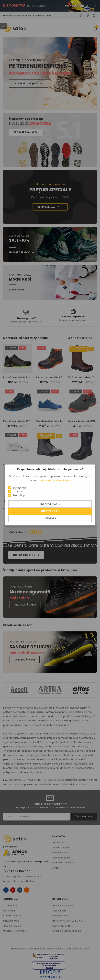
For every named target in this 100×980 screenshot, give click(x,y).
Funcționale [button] (20, 488)
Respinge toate (50, 504)
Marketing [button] (19, 495)
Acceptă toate (50, 511)
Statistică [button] (19, 491)
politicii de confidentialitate (55, 481)
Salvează (50, 518)
